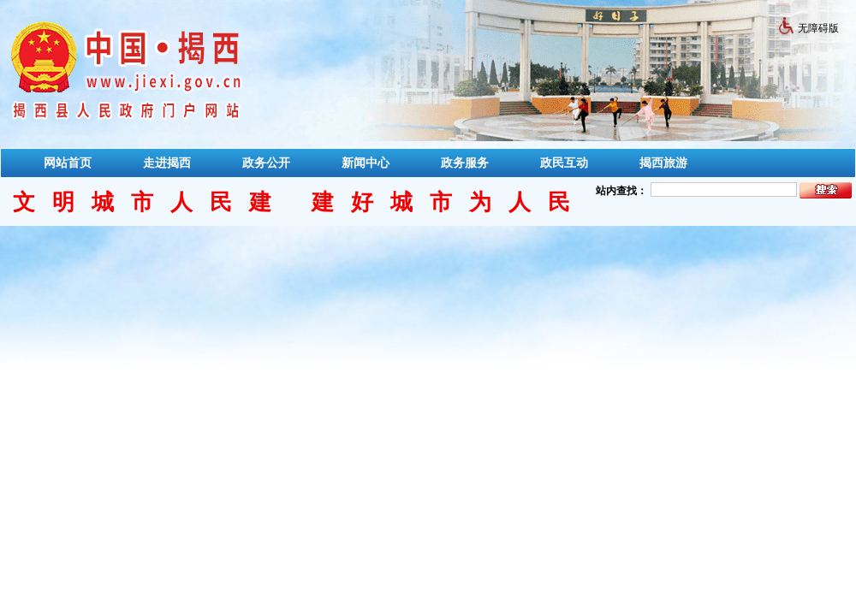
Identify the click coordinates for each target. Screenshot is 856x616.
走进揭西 (167, 163)
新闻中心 (366, 163)
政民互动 (564, 163)
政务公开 (266, 163)
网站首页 (68, 163)
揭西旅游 (663, 163)
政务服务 (465, 163)
